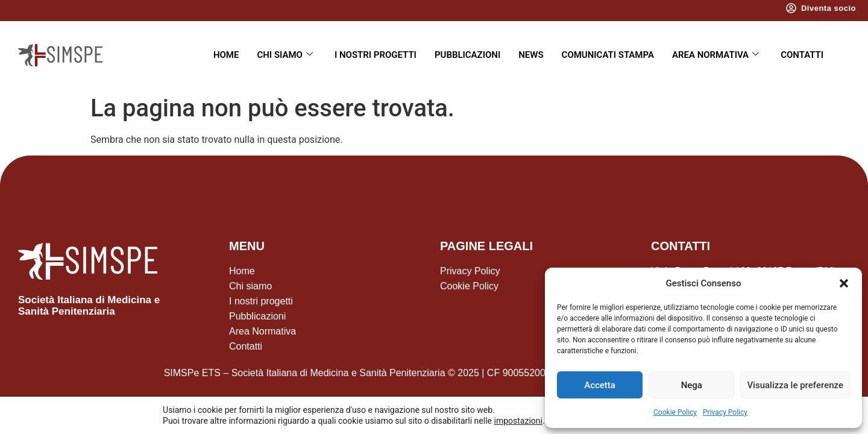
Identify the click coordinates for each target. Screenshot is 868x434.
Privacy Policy (725, 412)
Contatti (802, 55)
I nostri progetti (376, 55)
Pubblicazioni (467, 55)
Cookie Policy (675, 412)
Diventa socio (829, 8)
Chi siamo (285, 55)
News (531, 55)
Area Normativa (715, 55)
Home (226, 55)
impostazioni (518, 421)
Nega (692, 385)
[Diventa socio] (791, 8)
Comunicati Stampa (608, 55)
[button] (844, 283)
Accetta (600, 385)
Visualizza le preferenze (795, 385)
